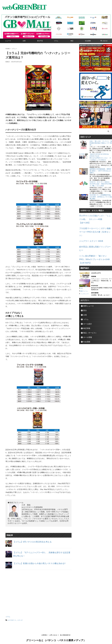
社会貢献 (88, 41)
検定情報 (86, 311)
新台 (84, 293)
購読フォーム (85, 273)
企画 (24, 41)
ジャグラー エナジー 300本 (89, 232)
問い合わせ (104, 41)
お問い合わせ (53, 634)
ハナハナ (20, 619)
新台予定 (40, 41)
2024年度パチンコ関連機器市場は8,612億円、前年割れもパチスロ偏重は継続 (101, 197)
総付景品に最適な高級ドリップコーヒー (94, 237)
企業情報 (44, 634)
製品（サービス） (89, 315)
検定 (72, 41)
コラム (56, 41)
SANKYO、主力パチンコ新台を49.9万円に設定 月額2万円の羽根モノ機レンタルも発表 (101, 184)
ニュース (8, 41)
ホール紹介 (86, 306)
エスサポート (12, 619)
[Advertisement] (38, 592)
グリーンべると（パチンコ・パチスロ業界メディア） (56, 639)
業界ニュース (87, 288)
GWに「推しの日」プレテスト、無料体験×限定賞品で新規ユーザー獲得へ (101, 143)
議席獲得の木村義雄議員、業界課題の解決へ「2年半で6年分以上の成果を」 (100, 171)
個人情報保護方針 (65, 634)
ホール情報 (86, 319)
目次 (82, 270)
